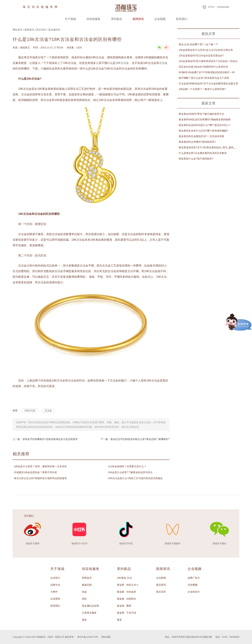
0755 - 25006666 (216, 7)
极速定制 (87, 585)
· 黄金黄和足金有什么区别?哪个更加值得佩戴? (203, 131)
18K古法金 (122, 63)
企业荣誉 (55, 599)
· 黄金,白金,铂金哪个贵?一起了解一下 (198, 44)
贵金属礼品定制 (90, 606)
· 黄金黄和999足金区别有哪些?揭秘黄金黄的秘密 (204, 119)
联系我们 (182, 19)
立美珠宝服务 (89, 613)
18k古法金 (30, 410)
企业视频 (160, 19)
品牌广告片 (194, 578)
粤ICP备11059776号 (88, 637)
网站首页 (17, 30)
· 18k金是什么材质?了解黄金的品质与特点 (130, 472)
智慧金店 (87, 578)
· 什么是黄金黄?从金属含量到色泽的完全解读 (202, 153)
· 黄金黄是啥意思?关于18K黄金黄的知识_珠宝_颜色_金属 (208, 147)
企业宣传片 (194, 592)
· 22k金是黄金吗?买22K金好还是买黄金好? (201, 56)
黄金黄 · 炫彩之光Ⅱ (128, 585)
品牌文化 (55, 585)
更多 (84, 620)
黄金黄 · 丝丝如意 (127, 592)
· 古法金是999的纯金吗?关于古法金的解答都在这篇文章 (208, 83)
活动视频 (192, 585)
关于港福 (70, 19)
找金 (84, 592)
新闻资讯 (138, 19)
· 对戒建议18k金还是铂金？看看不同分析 (35, 472)
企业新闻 (161, 578)
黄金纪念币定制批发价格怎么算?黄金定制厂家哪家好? (140, 439)
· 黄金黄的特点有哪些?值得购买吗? (196, 142)
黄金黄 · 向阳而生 (127, 599)
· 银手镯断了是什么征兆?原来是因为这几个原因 (203, 78)
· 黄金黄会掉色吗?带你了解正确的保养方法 (201, 114)
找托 (84, 599)
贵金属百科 (54, 30)
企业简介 (55, 578)
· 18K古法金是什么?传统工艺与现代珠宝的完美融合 (135, 478)
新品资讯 (161, 585)
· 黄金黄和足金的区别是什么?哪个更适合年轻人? (204, 125)
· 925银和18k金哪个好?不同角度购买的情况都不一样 (206, 72)
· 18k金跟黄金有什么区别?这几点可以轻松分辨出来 (205, 50)
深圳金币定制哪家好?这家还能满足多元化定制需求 (50, 439)
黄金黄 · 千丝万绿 (127, 613)
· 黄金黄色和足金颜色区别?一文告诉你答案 (201, 136)
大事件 (54, 592)
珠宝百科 (41, 30)
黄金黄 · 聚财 (124, 606)
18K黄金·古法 (124, 578)
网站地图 (106, 637)
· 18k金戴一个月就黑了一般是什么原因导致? (201, 89)
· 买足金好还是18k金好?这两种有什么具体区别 (203, 67)
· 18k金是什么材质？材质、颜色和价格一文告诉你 (40, 466)
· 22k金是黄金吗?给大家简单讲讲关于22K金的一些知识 (207, 61)
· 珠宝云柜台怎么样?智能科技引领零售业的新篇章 (40, 478)
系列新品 (117, 19)
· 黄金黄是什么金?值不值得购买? (195, 159)
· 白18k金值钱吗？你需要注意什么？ (127, 466)
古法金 (163, 63)
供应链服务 (93, 19)
